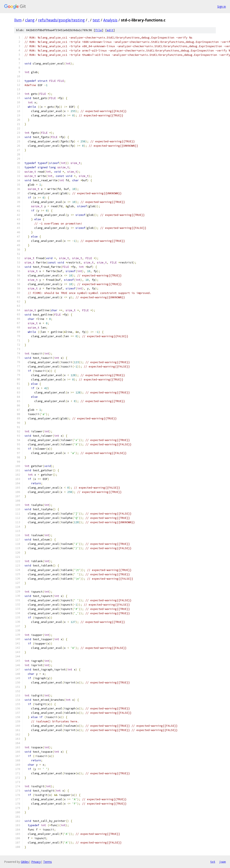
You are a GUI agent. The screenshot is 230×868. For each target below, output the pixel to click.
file (99, 30)
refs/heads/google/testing (61, 20)
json (223, 862)
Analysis (110, 20)
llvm (18, 20)
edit (110, 30)
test (96, 20)
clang (30, 20)
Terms (48, 862)
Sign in (222, 6)
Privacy (36, 862)
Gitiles (25, 862)
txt (213, 862)
